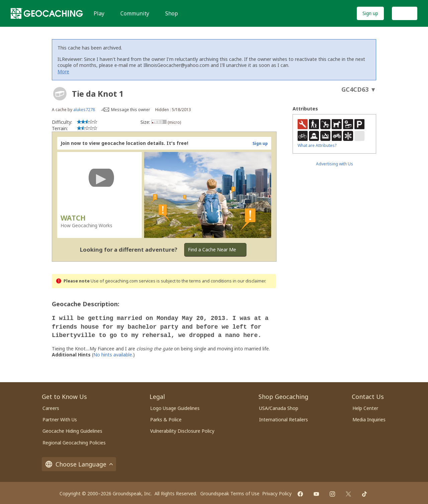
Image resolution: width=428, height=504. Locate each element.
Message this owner (131, 110)
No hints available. (113, 353)
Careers (51, 406)
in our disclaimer (249, 281)
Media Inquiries (369, 417)
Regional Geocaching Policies (74, 441)
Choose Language (79, 462)
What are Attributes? (317, 145)
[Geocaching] (47, 13)
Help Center (365, 406)
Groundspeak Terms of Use (230, 491)
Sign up (370, 13)
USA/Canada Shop (279, 406)
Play (99, 13)
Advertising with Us (335, 164)
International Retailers (284, 417)
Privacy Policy (277, 491)
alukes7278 (84, 110)
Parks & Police (166, 417)
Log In (405, 13)
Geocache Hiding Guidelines (72, 429)
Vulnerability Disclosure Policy (182, 429)
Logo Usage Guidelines (175, 406)
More (63, 71)
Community (135, 13)
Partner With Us (60, 417)
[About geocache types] (60, 94)
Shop (172, 13)
